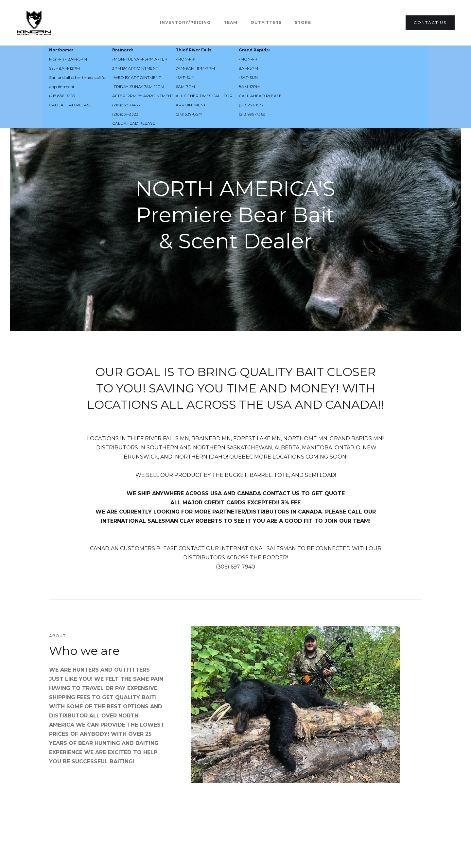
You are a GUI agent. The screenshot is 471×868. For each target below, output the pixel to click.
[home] (34, 23)
